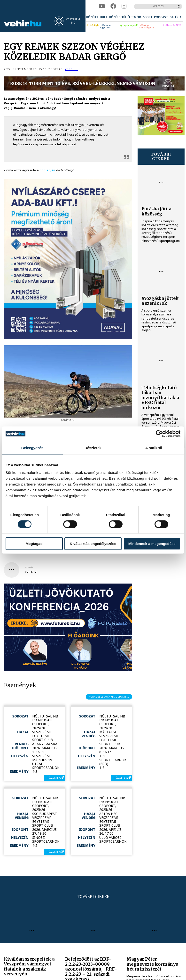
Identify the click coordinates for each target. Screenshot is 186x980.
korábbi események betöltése (109, 697)
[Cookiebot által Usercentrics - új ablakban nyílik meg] (159, 434)
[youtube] (102, 6)
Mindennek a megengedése (152, 544)
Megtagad (34, 544)
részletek (53, 778)
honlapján (47, 170)
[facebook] (113, 6)
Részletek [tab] (93, 448)
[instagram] (124, 6)
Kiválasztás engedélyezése (93, 544)
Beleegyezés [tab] (32, 448)
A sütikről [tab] (154, 448)
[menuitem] (92, 17)
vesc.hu (71, 69)
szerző (29, 567)
